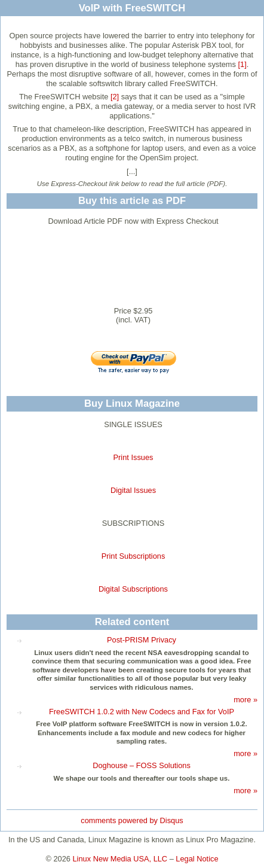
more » (245, 700)
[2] (115, 97)
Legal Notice (197, 859)
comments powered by (132, 820)
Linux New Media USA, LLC (120, 859)
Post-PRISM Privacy (142, 640)
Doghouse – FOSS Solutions (142, 765)
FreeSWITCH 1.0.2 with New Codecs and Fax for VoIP (142, 712)
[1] (242, 64)
